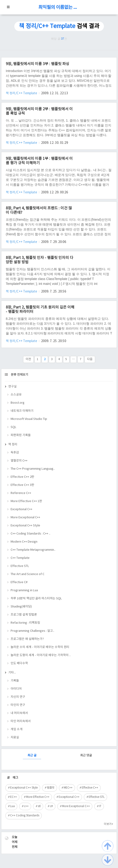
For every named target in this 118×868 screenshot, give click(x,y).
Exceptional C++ (21, 509)
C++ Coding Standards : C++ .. (30, 534)
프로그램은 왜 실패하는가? (27, 639)
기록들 (15, 681)
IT (100, 806)
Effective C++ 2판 (22, 477)
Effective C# (19, 582)
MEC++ (68, 788)
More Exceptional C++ (25, 517)
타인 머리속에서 (21, 721)
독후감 (15, 453)
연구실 (12, 387)
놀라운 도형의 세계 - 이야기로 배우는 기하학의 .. (41, 655)
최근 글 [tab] (32, 756)
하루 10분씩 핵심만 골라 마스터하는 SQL (36, 599)
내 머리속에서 (19, 713)
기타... (12, 673)
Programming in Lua (24, 590)
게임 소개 (17, 729)
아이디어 (16, 689)
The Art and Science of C (27, 574)
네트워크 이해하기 (22, 411)
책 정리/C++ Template (22, 93)
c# (51, 806)
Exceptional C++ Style (25, 526)
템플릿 (51, 788)
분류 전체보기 (19, 375)
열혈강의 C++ (19, 461)
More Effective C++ (38, 797)
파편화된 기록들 (21, 435)
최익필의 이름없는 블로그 (59, 8)
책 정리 (13, 445)
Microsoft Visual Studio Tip (29, 419)
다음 (90, 359)
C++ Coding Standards (25, 816)
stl (39, 806)
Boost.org (18, 403)
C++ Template (20, 558)
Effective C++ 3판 (22, 485)
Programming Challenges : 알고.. (32, 631)
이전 (28, 359)
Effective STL (20, 566)
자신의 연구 (18, 697)
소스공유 (16, 395)
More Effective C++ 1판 (26, 501)
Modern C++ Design (24, 542)
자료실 (15, 737)
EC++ (14, 797)
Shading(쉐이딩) (21, 607)
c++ (26, 806)
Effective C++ (90, 788)
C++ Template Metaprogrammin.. (33, 550)
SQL (14, 427)
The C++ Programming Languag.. (33, 469)
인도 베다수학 (19, 663)
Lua (12, 806)
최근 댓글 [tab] (86, 756)
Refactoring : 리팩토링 (25, 623)
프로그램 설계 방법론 (24, 615)
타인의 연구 (18, 705)
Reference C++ (21, 493)
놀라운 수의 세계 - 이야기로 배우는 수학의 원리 (40, 647)
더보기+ (109, 824)
